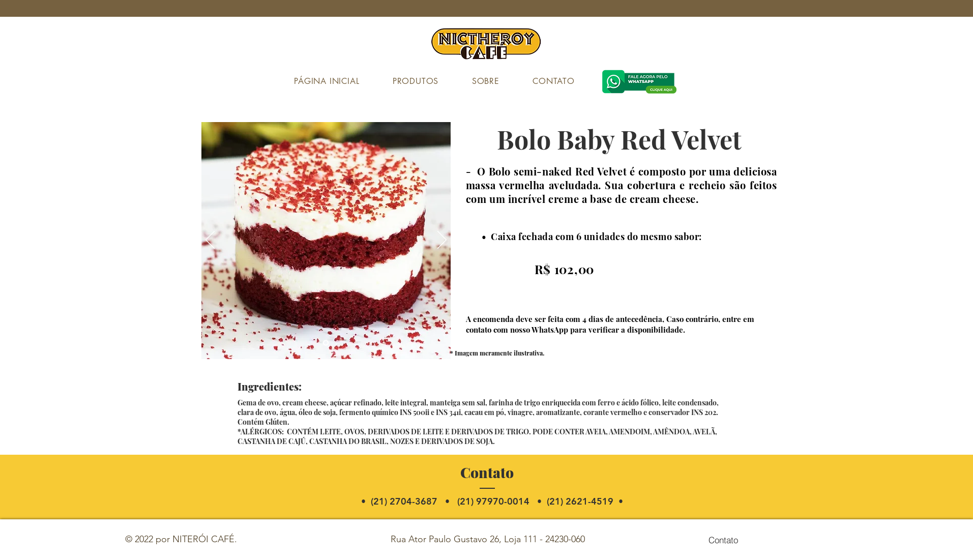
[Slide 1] (326, 343)
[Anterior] (210, 241)
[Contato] (723, 540)
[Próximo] (442, 241)
